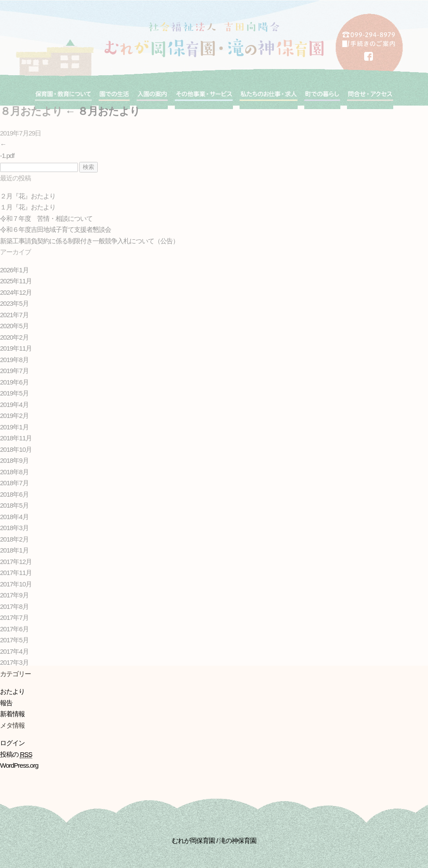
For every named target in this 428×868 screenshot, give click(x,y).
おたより (12, 691)
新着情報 (12, 714)
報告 (6, 703)
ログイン (12, 743)
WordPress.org (19, 765)
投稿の (16, 754)
